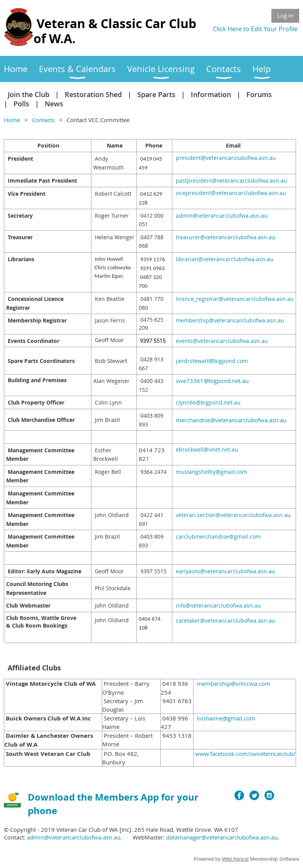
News (54, 104)
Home (12, 120)
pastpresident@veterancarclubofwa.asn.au (231, 180)
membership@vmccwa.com (233, 683)
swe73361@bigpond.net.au (212, 381)
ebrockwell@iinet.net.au (207, 449)
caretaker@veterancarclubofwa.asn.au (226, 620)
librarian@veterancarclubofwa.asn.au (225, 259)
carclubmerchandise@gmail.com (218, 536)
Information (211, 94)
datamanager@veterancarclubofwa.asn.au (222, 837)
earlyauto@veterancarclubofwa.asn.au (226, 571)
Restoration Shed (93, 94)
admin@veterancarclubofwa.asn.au (222, 216)
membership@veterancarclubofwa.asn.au (230, 320)
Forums (259, 94)
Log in (285, 15)
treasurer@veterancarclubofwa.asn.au (226, 237)
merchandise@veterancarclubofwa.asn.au (231, 420)
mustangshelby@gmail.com (211, 472)
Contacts (43, 120)
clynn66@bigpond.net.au (208, 402)
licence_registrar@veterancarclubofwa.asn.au (235, 299)
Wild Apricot (235, 859)
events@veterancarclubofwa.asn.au (222, 341)
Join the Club (29, 94)
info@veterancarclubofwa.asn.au (218, 605)
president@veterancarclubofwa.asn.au (226, 158)
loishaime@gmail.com (226, 718)
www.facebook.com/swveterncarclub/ (245, 754)
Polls (21, 104)
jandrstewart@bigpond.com (212, 361)
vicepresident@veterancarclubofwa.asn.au (231, 193)
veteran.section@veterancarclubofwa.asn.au (233, 515)
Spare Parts (156, 94)
